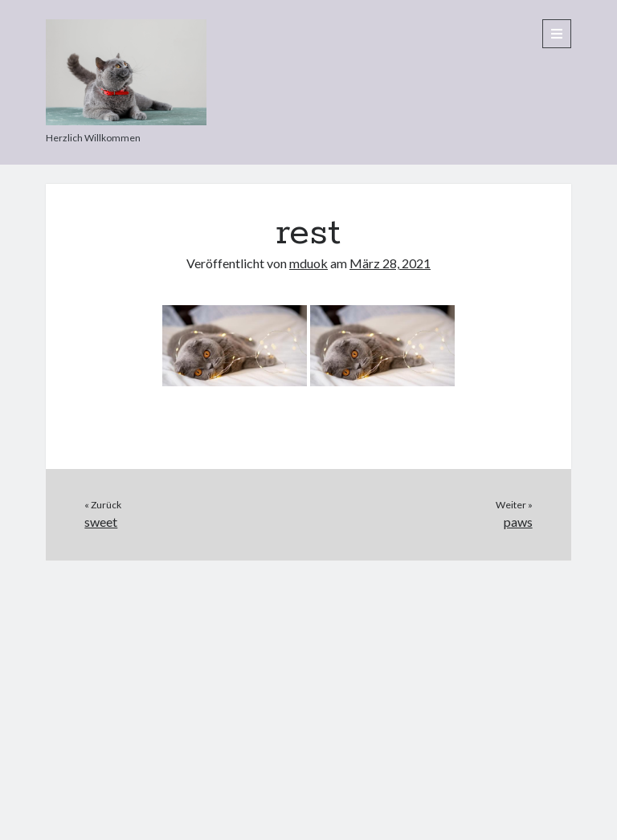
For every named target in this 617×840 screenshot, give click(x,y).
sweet (101, 522)
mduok (308, 263)
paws (518, 522)
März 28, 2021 (390, 263)
